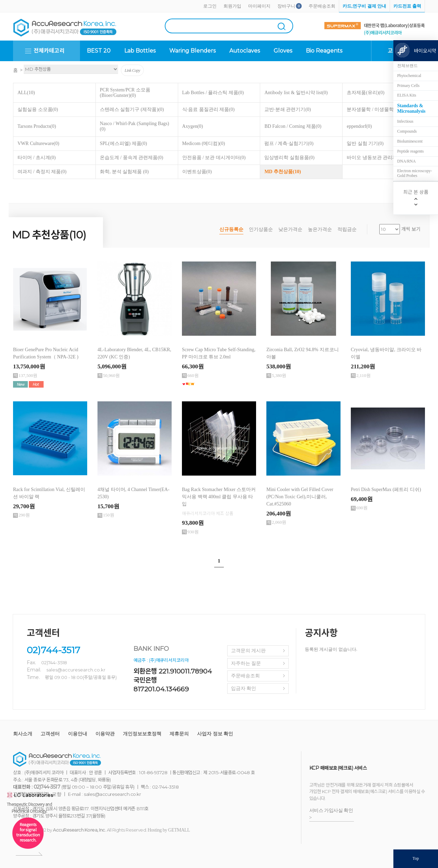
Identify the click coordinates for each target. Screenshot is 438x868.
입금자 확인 (244, 688)
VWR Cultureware (38, 143)
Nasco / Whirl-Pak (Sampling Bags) (135, 126)
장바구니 (286, 6)
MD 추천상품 (283, 172)
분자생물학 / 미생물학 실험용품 (383, 109)
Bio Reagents (324, 51)
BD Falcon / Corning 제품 (293, 126)
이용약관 (105, 734)
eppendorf (359, 126)
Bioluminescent (410, 141)
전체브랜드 (407, 66)
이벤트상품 (197, 172)
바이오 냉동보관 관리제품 (377, 158)
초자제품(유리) (366, 93)
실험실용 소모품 (38, 109)
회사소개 (23, 734)
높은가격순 (320, 229)
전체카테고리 (49, 51)
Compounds (407, 131)
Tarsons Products (37, 126)
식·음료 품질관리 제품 (209, 109)
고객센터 (50, 734)
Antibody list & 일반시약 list (296, 93)
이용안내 (78, 734)
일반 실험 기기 (365, 143)
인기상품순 (261, 229)
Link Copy (132, 70)
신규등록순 (231, 229)
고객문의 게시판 (249, 651)
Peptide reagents (410, 151)
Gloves (283, 51)
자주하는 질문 (246, 663)
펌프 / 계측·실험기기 (289, 143)
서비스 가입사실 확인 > (331, 814)
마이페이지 (259, 6)
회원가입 (232, 6)
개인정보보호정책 (142, 734)
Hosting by (169, 830)
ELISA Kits (407, 95)
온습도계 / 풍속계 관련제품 (132, 158)
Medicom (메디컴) (204, 143)
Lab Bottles (140, 51)
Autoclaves (245, 51)
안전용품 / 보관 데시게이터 (214, 158)
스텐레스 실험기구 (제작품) (132, 109)
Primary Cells (408, 86)
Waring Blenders (192, 51)
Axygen (193, 126)
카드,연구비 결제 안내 (364, 6)
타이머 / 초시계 (37, 158)
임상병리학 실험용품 (289, 158)
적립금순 (347, 229)
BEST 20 (99, 51)
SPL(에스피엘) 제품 (123, 143)
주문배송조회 (322, 6)
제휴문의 (179, 734)
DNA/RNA (406, 161)
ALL (26, 93)
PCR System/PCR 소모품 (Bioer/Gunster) (125, 93)
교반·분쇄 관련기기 (287, 109)
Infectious (405, 121)
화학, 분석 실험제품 (124, 172)
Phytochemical (409, 76)
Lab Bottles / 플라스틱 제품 (213, 93)
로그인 (210, 6)
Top (416, 858)
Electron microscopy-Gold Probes (415, 173)
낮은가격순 (290, 229)
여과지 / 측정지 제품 (42, 172)
